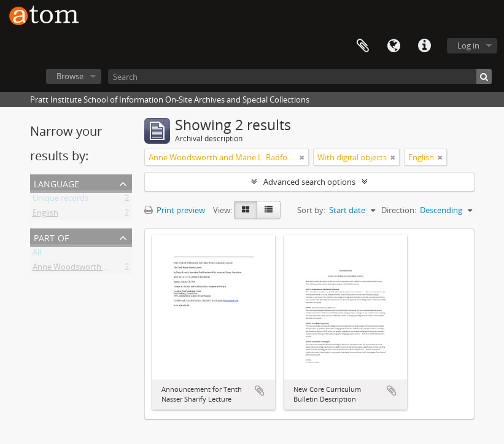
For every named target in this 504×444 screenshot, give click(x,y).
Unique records (60, 200)
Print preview (175, 210)
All (37, 254)
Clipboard (363, 46)
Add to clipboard (260, 391)
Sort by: (311, 210)
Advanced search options (309, 182)
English (45, 215)
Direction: (399, 210)
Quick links (424, 46)
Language (394, 46)
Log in (468, 45)
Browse (70, 76)
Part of (51, 237)
